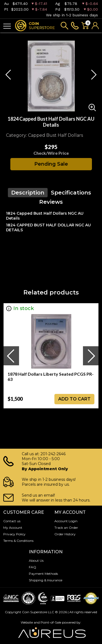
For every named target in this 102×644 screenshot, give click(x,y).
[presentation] (11, 356)
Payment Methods (43, 574)
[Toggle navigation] (7, 26)
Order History (65, 534)
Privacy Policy (14, 534)
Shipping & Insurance (46, 580)
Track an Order (66, 528)
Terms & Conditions (18, 541)
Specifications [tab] (71, 193)
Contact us (12, 521)
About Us (36, 561)
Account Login (66, 521)
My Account (13, 528)
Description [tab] (28, 193)
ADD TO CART (74, 399)
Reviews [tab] (51, 202)
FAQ (33, 567)
